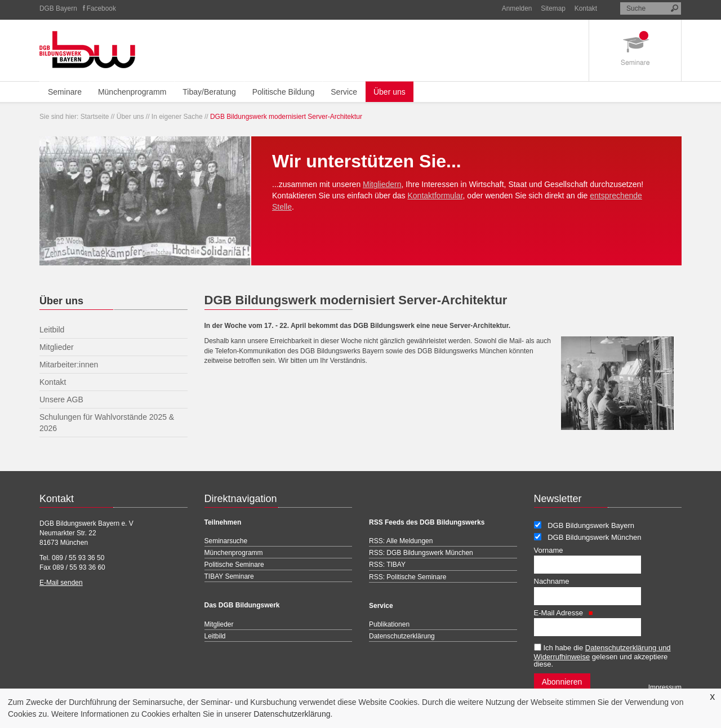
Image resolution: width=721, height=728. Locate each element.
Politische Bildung (284, 92)
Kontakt (586, 8)
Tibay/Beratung (209, 92)
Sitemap (553, 8)
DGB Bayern (58, 8)
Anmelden (517, 8)
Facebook (101, 8)
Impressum (665, 687)
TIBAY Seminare (229, 576)
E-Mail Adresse (564, 613)
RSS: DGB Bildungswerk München (421, 553)
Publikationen (389, 624)
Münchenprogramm (132, 92)
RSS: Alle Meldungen (401, 541)
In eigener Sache (177, 117)
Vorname (549, 550)
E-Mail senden (61, 583)
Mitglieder (219, 624)
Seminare (65, 92)
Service (344, 92)
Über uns (390, 92)
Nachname (552, 581)
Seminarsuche (226, 541)
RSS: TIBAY (387, 565)
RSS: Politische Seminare (408, 577)
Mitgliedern (382, 184)
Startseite (95, 117)
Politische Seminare (234, 565)
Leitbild (215, 636)
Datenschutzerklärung (292, 714)
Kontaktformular (435, 196)
